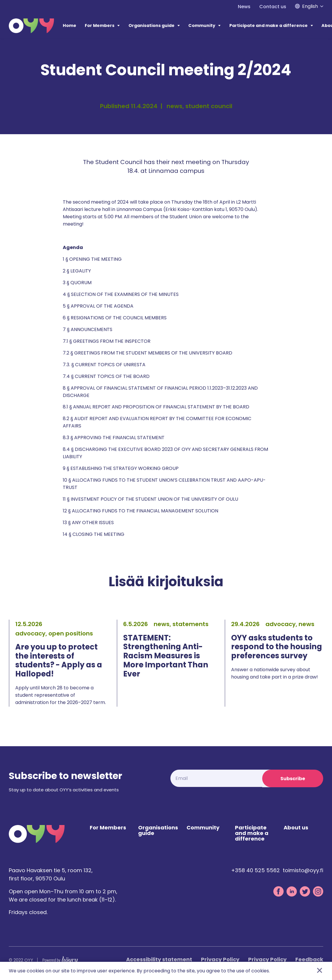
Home (70, 25)
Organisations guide (151, 25)
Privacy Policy (220, 960)
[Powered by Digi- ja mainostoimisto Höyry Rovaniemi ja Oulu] (60, 959)
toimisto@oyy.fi (303, 871)
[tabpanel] (58, 663)
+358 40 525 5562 (255, 871)
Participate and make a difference (269, 25)
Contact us (273, 7)
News (244, 7)
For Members (100, 25)
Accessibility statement (159, 960)
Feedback (309, 960)
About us (296, 828)
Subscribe (293, 779)
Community (202, 25)
